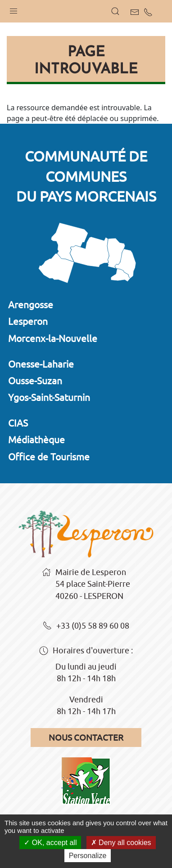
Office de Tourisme (49, 457)
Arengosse (31, 305)
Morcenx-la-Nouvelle (53, 338)
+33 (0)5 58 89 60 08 (86, 626)
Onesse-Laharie (41, 364)
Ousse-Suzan (35, 381)
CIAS (18, 423)
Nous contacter (86, 738)
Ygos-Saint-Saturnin (49, 397)
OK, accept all (50, 843)
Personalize (88, 856)
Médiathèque (36, 440)
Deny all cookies (121, 843)
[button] (14, 9)
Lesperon (28, 321)
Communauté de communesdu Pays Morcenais (86, 176)
